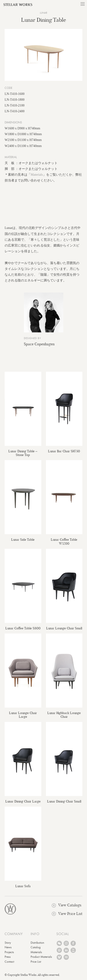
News (8, 947)
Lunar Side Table (23, 540)
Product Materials (41, 957)
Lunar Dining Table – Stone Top (23, 453)
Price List (36, 962)
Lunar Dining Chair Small (64, 801)
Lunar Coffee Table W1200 (64, 541)
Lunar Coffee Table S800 (23, 628)
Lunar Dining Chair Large (23, 801)
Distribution (37, 943)
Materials (37, 175)
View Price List (67, 914)
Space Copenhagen (39, 344)
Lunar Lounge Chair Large (23, 715)
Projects (9, 952)
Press (8, 957)
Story (8, 943)
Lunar (43, 13)
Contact (9, 962)
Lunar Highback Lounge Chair (64, 715)
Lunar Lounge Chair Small (64, 628)
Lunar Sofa (23, 886)
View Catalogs (67, 905)
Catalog (36, 947)
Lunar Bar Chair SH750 (64, 451)
